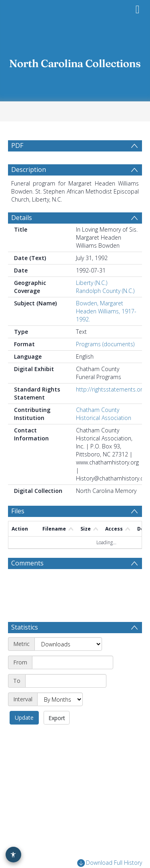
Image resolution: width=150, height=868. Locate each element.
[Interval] (60, 699)
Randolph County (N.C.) (105, 291)
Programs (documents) (105, 344)
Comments (27, 563)
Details (22, 218)
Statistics (25, 627)
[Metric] (68, 644)
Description (29, 170)
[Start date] (73, 662)
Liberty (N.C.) (92, 283)
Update (24, 718)
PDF (17, 145)
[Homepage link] (75, 61)
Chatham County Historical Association (104, 414)
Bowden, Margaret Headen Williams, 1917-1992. (106, 311)
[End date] (66, 681)
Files (18, 511)
